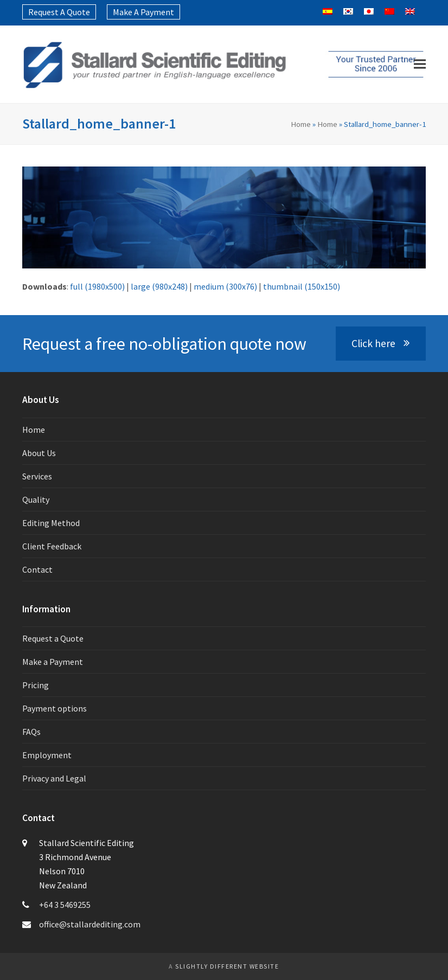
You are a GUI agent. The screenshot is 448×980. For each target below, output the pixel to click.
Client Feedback (52, 546)
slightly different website (227, 966)
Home (301, 124)
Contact (37, 569)
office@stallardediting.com (90, 924)
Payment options (55, 708)
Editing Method (51, 523)
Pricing (36, 685)
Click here (380, 343)
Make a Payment (53, 662)
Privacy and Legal (54, 778)
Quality (36, 499)
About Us (39, 453)
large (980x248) (159, 286)
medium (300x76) (225, 286)
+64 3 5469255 (65, 905)
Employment (47, 755)
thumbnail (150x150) (302, 286)
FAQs (31, 732)
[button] (420, 64)
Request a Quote (53, 638)
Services (37, 476)
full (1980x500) (97, 286)
